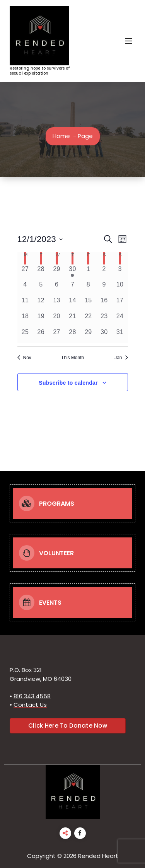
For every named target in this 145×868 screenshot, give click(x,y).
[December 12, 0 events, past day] (41, 304)
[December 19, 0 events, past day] (41, 320)
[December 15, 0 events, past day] (88, 304)
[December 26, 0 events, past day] (41, 335)
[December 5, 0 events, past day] (41, 288)
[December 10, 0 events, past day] (120, 288)
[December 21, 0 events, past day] (72, 320)
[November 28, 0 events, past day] (41, 272)
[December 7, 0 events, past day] (72, 288)
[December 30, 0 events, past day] (104, 335)
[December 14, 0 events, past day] (72, 304)
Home (61, 136)
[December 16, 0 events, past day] (104, 304)
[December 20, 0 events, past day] (57, 320)
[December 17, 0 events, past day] (120, 304)
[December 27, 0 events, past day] (57, 335)
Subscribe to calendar (68, 383)
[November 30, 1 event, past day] (72, 272)
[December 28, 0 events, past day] (72, 335)
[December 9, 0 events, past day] (104, 288)
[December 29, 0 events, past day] (88, 335)
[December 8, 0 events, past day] (88, 288)
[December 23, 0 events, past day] (104, 320)
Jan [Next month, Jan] (121, 358)
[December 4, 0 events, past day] (25, 288)
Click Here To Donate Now (68, 726)
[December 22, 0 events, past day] (88, 320)
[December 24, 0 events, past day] (120, 320)
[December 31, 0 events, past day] (120, 335)
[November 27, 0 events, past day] (25, 272)
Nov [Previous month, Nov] (24, 358)
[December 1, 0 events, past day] (88, 272)
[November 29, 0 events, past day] (57, 272)
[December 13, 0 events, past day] (57, 304)
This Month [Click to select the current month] (72, 358)
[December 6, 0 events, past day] (57, 288)
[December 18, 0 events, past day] (25, 320)
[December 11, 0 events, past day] (25, 304)
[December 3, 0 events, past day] (120, 272)
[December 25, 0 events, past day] (25, 335)
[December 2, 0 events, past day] (104, 272)
